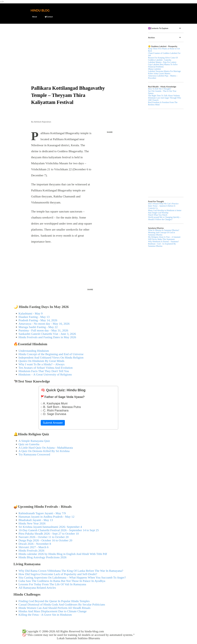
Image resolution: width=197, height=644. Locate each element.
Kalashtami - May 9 (31, 313)
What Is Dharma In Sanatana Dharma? (164, 230)
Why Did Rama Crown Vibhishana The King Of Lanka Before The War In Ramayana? (71, 571)
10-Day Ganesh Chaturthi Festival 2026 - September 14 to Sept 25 (59, 530)
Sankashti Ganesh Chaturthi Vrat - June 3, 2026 (47, 334)
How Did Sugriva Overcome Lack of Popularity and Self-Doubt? (58, 574)
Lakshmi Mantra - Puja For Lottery (162, 62)
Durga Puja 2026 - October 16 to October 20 (45, 540)
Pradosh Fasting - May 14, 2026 (38, 320)
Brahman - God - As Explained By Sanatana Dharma (162, 245)
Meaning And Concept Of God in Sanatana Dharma (162, 234)
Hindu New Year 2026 (32, 523)
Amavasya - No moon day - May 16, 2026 (44, 324)
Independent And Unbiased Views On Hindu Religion (51, 358)
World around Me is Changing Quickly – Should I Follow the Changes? (165, 218)
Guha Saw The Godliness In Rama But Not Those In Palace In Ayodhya (62, 581)
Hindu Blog (40, 10)
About (33, 17)
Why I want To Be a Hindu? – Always (42, 364)
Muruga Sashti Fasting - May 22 (38, 327)
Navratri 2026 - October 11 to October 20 (44, 537)
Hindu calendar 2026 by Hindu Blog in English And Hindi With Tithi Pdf (63, 554)
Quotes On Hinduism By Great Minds (42, 361)
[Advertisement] (78, 45)
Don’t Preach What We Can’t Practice (163, 204)
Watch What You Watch (158, 215)
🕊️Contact (47, 17)
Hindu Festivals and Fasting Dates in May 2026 (47, 337)
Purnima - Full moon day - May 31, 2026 (43, 330)
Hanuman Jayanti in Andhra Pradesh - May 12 (47, 517)
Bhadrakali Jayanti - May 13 (36, 520)
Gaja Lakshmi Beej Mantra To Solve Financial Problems (163, 66)
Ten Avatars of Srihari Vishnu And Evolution (46, 368)
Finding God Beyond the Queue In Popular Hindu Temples (54, 601)
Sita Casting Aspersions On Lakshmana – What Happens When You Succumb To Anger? (72, 577)
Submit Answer (53, 423)
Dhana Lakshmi (155, 69)
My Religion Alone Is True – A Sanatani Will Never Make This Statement (164, 238)
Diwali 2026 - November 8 (35, 544)
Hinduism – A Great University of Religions (45, 374)
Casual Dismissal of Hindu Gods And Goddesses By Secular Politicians (62, 604)
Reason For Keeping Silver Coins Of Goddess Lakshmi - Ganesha (163, 59)
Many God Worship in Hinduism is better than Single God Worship (165, 212)
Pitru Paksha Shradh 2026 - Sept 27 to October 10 (49, 534)
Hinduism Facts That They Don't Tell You (44, 371)
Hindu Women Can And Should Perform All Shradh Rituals (55, 608)
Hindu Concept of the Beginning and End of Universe (51, 354)
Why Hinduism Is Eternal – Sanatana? (164, 241)
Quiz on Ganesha (29, 444)
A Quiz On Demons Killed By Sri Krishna (44, 451)
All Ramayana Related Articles (37, 588)
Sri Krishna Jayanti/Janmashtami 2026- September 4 (50, 527)
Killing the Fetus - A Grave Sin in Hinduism (45, 615)
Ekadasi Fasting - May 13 (34, 317)
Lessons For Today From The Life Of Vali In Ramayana (52, 584)
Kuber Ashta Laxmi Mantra (159, 73)
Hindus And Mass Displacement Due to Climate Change (53, 611)
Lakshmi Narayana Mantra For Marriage (164, 71)
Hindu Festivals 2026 (31, 551)
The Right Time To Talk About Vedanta (164, 96)
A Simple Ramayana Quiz (34, 441)
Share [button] (110, 132)
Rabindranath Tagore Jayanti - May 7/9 (42, 513)
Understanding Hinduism (34, 351)
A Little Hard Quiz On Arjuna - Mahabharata (46, 448)
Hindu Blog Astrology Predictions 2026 (43, 557)
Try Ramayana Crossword (34, 454)
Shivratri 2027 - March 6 (34, 547)
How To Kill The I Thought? (160, 89)
